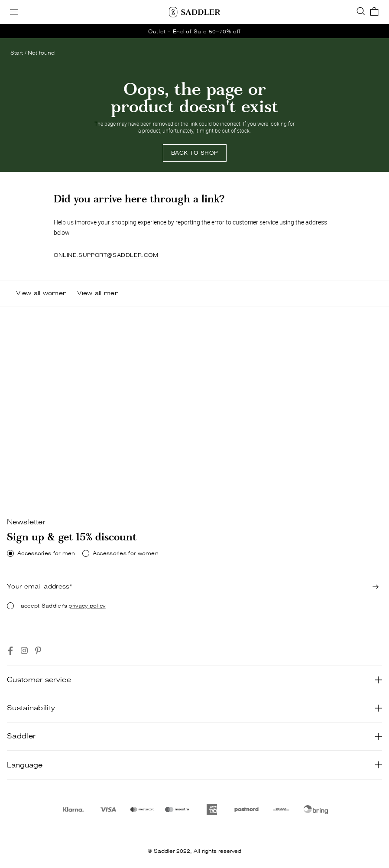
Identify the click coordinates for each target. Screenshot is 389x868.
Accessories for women (126, 553)
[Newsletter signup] (376, 587)
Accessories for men (46, 553)
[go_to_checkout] (374, 12)
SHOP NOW (33, 482)
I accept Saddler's (62, 606)
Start (17, 53)
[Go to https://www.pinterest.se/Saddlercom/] (38, 651)
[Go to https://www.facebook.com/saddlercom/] (10, 651)
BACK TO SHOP (195, 153)
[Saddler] (194, 12)
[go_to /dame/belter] (194, 31)
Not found (41, 53)
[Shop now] (33, 482)
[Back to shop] (195, 153)
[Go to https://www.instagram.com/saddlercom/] (24, 651)
